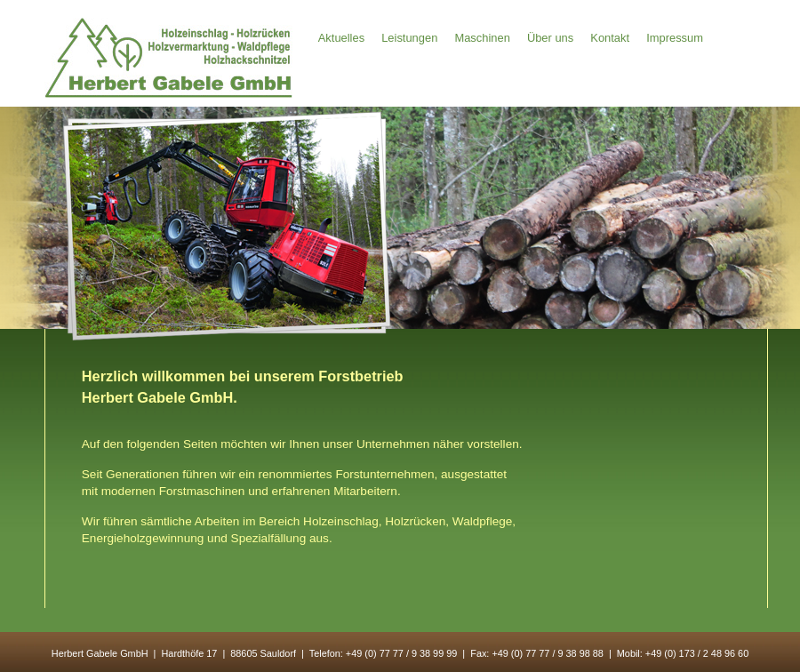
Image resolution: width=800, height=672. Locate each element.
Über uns (550, 39)
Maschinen (482, 39)
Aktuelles (341, 39)
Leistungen (409, 39)
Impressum (675, 39)
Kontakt (610, 39)
